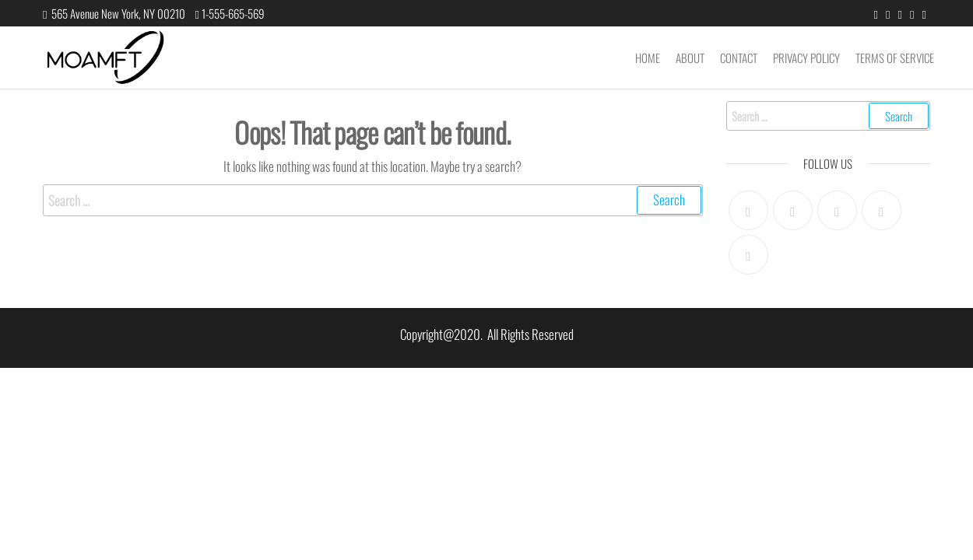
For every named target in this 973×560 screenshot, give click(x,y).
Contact (739, 58)
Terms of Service (895, 58)
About (690, 58)
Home (648, 58)
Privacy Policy (806, 58)
